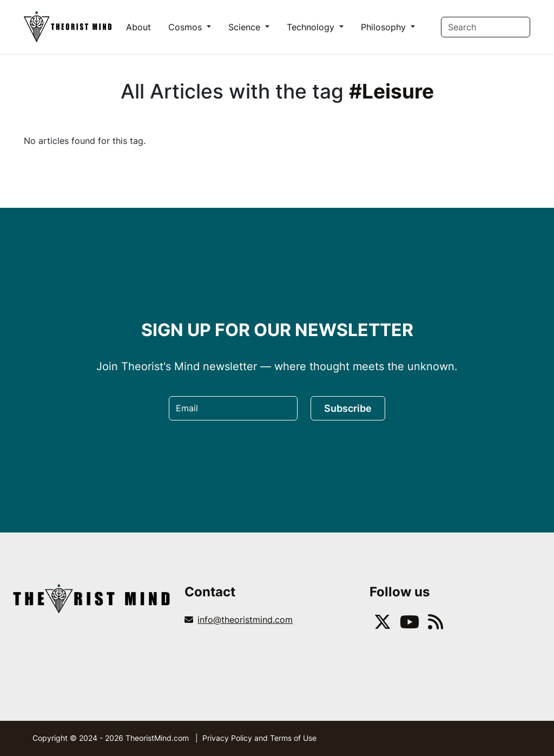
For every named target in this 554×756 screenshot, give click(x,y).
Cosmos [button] (186, 27)
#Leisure (391, 91)
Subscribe (348, 408)
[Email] (233, 408)
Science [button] (246, 27)
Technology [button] (312, 27)
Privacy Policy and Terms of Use (259, 738)
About (138, 27)
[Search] (486, 27)
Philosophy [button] (385, 27)
